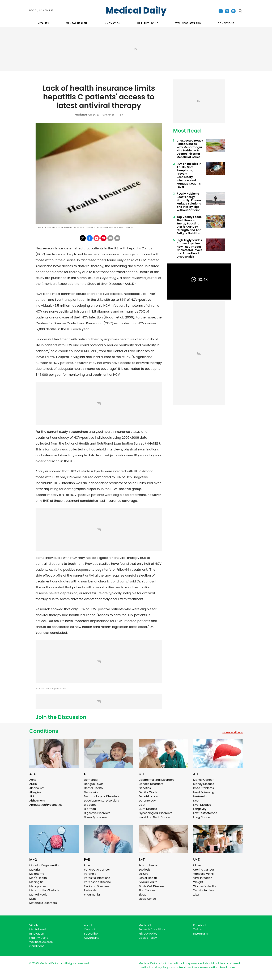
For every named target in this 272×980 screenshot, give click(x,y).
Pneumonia (92, 895)
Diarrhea (90, 809)
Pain (87, 865)
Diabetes (90, 805)
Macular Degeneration (45, 865)
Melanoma (37, 874)
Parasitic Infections (97, 878)
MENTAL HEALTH (76, 23)
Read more (227, 967)
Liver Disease (202, 805)
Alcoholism (37, 788)
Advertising (92, 938)
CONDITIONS (226, 23)
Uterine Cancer (204, 870)
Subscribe (91, 934)
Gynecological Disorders (155, 813)
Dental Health (93, 788)
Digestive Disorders (97, 813)
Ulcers (197, 865)
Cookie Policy (148, 938)
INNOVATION (112, 23)
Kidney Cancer (203, 780)
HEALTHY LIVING (148, 23)
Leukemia (200, 796)
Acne (33, 780)
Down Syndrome (95, 817)
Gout (142, 805)
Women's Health (204, 886)
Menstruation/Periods (44, 890)
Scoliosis (144, 870)
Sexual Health (148, 882)
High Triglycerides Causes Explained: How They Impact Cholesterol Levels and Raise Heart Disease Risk (189, 248)
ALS (32, 796)
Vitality (34, 925)
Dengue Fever (93, 784)
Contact (90, 929)
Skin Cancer (147, 890)
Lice (196, 801)
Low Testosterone (205, 813)
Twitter (198, 929)
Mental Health (39, 895)
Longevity (200, 809)
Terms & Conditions (152, 929)
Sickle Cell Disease (151, 886)
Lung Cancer (202, 817)
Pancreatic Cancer (97, 870)
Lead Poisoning (204, 792)
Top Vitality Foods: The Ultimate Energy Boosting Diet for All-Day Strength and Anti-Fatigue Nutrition (190, 225)
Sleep (142, 895)
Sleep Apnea (147, 899)
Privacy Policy (148, 934)
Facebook (200, 925)
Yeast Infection (203, 890)
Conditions (44, 731)
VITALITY (43, 23)
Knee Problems (204, 788)
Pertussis (90, 890)
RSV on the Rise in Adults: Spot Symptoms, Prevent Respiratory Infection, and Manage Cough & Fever (189, 175)
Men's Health (38, 878)
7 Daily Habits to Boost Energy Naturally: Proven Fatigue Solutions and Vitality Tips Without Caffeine (189, 202)
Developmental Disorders (101, 801)
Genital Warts (148, 792)
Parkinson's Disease (97, 882)
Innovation (37, 934)
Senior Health (148, 878)
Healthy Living (39, 938)
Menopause (37, 886)
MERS (33, 899)
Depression (92, 792)
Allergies (35, 792)
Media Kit (145, 925)
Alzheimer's (37, 801)
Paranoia (90, 874)
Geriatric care (148, 796)
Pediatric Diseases (97, 886)
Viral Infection (203, 878)
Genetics (145, 788)
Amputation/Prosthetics (46, 805)
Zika (196, 895)
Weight (198, 882)
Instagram (200, 934)
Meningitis (36, 882)
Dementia (91, 780)
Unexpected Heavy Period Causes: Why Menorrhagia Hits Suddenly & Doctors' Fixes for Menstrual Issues (190, 149)
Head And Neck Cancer (155, 817)
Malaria (35, 870)
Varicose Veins (203, 874)
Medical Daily (136, 11)
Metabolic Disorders (43, 903)
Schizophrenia (148, 865)
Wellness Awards (188, 23)
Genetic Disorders (151, 784)
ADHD (33, 784)
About (88, 925)
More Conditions (233, 732)
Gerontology (147, 801)
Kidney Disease (204, 784)
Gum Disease (148, 809)
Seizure (144, 874)
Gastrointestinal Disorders (156, 780)
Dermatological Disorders (102, 796)
